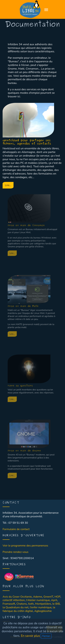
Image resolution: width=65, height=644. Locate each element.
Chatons (22, 604)
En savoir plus (31, 636)
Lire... (8, 185)
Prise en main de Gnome (26, 441)
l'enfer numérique (41, 607)
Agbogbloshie (43, 611)
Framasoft (9, 604)
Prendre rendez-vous (16, 552)
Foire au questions (23, 374)
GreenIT (48, 597)
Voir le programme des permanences (25, 546)
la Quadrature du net (16, 607)
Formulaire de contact (16, 529)
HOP (57, 597)
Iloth (31, 604)
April (54, 600)
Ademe (38, 597)
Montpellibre (43, 604)
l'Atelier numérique (38, 600)
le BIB (56, 604)
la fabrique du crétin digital (29, 609)
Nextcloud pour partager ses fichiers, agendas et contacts (27, 142)
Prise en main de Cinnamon (28, 216)
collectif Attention (14, 600)
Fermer (46, 636)
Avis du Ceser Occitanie (17, 597)
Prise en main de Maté (26, 297)
